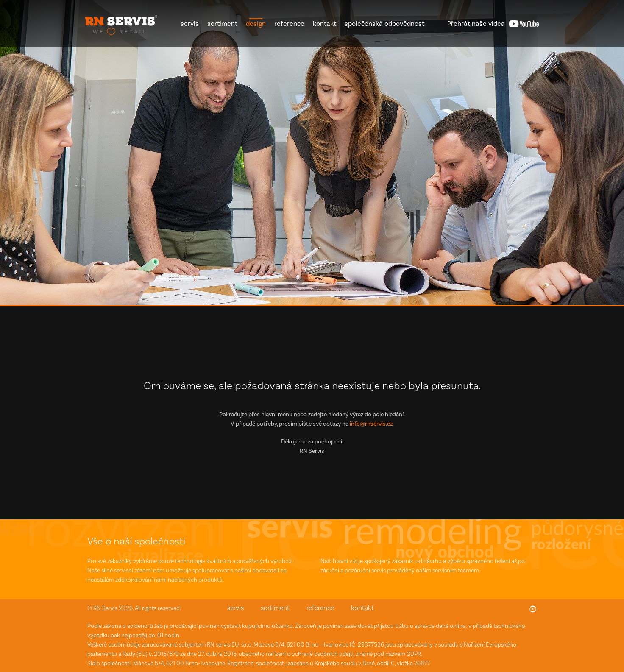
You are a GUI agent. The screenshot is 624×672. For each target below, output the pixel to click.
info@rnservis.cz (371, 424)
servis (190, 24)
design (256, 24)
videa (476, 24)
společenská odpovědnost (384, 24)
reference (289, 24)
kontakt (325, 24)
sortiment (222, 24)
